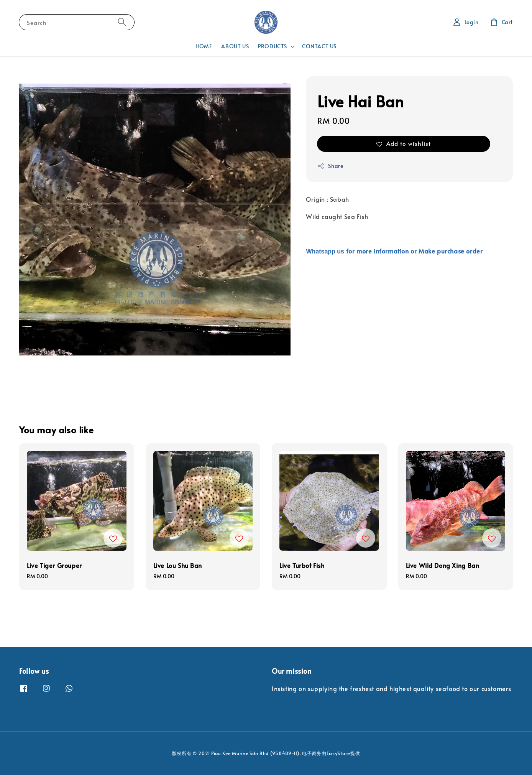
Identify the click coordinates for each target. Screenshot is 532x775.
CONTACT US (319, 46)
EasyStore (338, 753)
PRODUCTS (273, 46)
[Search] (122, 22)
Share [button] (330, 166)
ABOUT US (235, 46)
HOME (204, 46)
